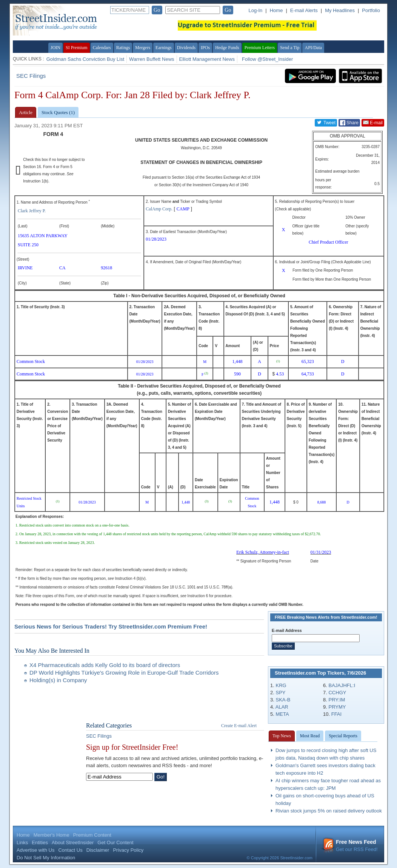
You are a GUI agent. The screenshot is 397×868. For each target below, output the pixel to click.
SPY (280, 693)
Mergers (143, 48)
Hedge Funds (227, 48)
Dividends (186, 48)
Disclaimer (98, 850)
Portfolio (371, 10)
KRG (281, 685)
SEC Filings (31, 76)
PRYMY (337, 707)
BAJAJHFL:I (342, 685)
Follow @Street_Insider (267, 59)
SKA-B (283, 700)
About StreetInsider (73, 843)
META (282, 714)
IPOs (205, 48)
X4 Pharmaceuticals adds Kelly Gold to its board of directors (105, 665)
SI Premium (77, 48)
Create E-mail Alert (239, 726)
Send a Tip (290, 48)
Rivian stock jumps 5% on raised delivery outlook (329, 811)
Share (349, 123)
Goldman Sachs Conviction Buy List (85, 59)
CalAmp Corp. (159, 209)
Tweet (326, 122)
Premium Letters (260, 48)
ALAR (282, 707)
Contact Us (70, 850)
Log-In (255, 10)
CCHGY (337, 693)
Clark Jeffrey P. (32, 211)
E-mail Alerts (304, 10)
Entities (40, 843)
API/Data (313, 48)
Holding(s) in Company (58, 680)
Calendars (102, 48)
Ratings (123, 48)
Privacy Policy (128, 850)
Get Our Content (115, 843)
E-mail (373, 122)
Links (22, 843)
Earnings (164, 48)
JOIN (55, 48)
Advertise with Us (35, 850)
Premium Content (92, 835)
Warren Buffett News (152, 59)
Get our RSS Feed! (350, 846)
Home (276, 10)
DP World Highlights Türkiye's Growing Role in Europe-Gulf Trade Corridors (124, 673)
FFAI (336, 714)
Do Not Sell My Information (46, 858)
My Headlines (340, 10)
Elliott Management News (207, 59)
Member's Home (52, 835)
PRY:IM (337, 700)
